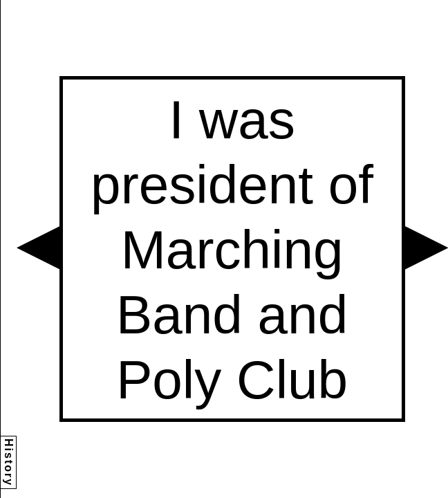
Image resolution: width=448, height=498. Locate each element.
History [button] (9, 462)
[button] (38, 248)
